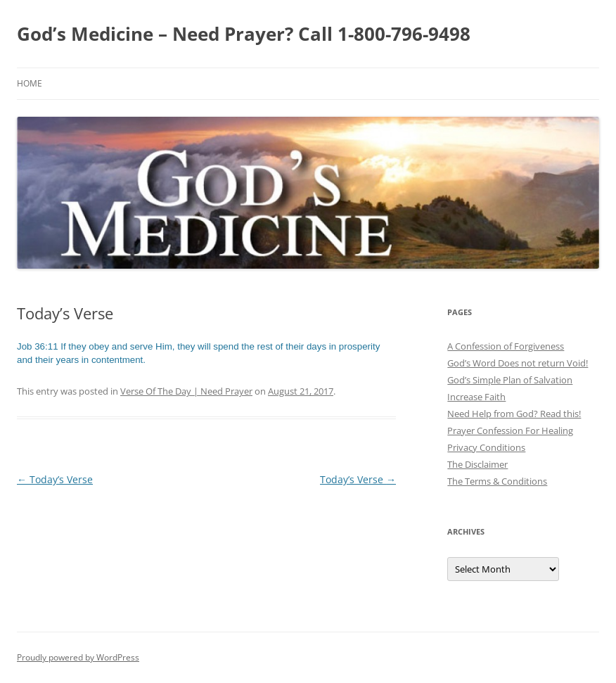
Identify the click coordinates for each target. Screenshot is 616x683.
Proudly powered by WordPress (78, 657)
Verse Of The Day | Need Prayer (186, 391)
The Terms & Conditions (497, 481)
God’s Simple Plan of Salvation (510, 380)
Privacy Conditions (486, 447)
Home (30, 83)
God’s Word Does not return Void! (518, 363)
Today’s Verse (55, 479)
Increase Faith (476, 397)
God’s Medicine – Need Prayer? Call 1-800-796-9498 (244, 34)
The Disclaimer (477, 464)
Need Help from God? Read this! (514, 414)
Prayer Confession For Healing (510, 430)
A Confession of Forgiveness (506, 346)
